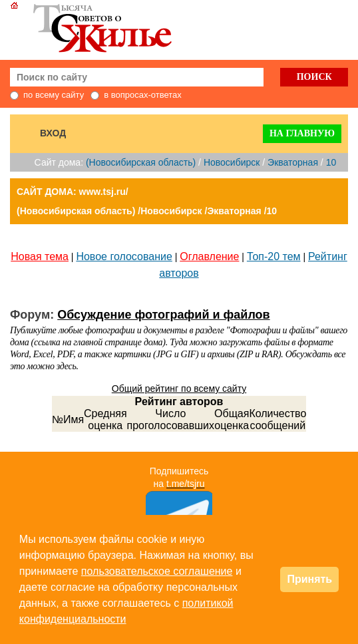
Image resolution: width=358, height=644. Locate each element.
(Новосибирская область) (141, 162)
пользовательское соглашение (157, 571)
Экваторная (293, 162)
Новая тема (40, 256)
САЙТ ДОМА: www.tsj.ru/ (73, 192)
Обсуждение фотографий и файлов (163, 315)
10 (331, 162)
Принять (309, 579)
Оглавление (209, 256)
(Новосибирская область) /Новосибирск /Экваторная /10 (147, 211)
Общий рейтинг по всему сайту (179, 389)
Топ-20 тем (274, 256)
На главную (302, 133)
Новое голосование (124, 256)
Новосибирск (232, 162)
